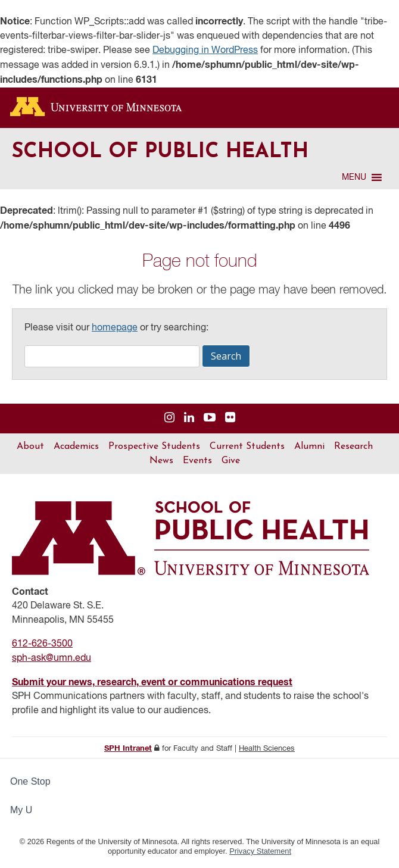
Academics (76, 447)
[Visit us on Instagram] (169, 418)
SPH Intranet (128, 749)
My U (26, 810)
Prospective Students (154, 447)
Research (353, 447)
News (161, 461)
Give (231, 461)
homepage (115, 328)
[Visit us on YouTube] (210, 418)
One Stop (30, 781)
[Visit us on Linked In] (189, 418)
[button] (354, 177)
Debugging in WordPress (205, 51)
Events (197, 461)
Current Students (247, 447)
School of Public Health (160, 152)
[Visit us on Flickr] (230, 418)
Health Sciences (267, 749)
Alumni (309, 447)
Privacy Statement (260, 851)
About (30, 447)
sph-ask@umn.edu (52, 658)
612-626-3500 (42, 644)
